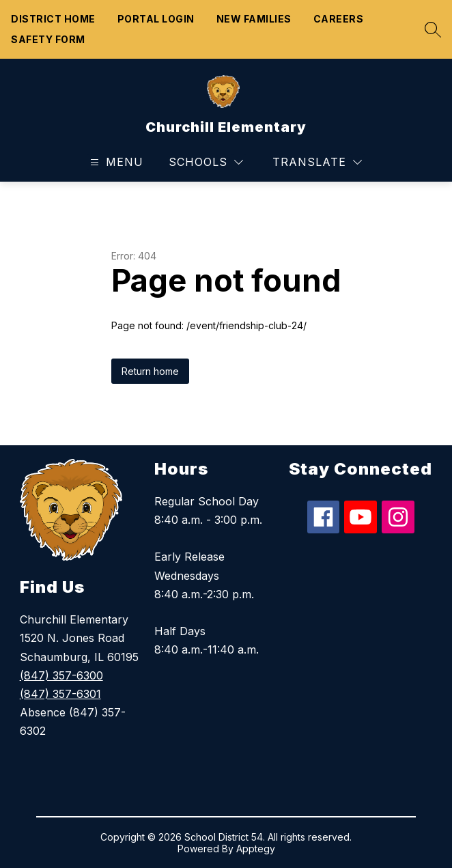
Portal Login (156, 19)
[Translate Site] (317, 162)
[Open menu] (115, 162)
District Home (53, 19)
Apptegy (256, 849)
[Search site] (429, 29)
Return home (150, 371)
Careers (339, 19)
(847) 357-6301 (60, 694)
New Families (254, 19)
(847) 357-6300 (61, 675)
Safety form (48, 39)
